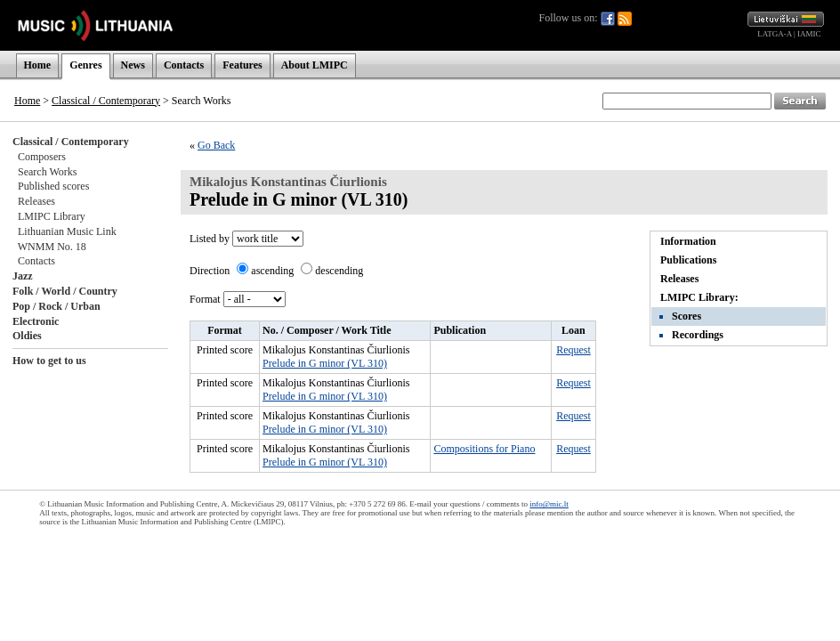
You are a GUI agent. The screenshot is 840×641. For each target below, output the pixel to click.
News (133, 65)
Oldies (27, 336)
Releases (36, 201)
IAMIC (809, 34)
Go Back (216, 145)
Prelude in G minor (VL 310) (325, 363)
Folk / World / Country (65, 291)
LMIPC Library (52, 216)
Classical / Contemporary (106, 101)
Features (242, 65)
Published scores (53, 186)
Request (573, 350)
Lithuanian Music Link (67, 231)
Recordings (698, 335)
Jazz (23, 276)
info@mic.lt (549, 504)
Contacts (184, 65)
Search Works (47, 172)
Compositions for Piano (484, 449)
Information (688, 241)
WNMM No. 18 (52, 247)
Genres (85, 65)
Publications (688, 260)
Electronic (36, 321)
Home (38, 65)
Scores (687, 316)
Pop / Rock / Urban (57, 306)
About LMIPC (315, 65)
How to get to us (49, 361)
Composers (42, 157)
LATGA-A (775, 34)
